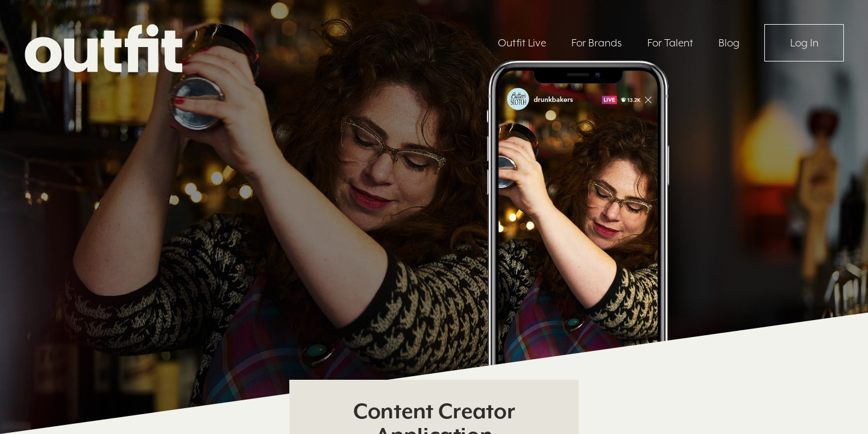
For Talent (670, 43)
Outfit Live (522, 43)
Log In (804, 43)
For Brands (597, 43)
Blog (729, 43)
